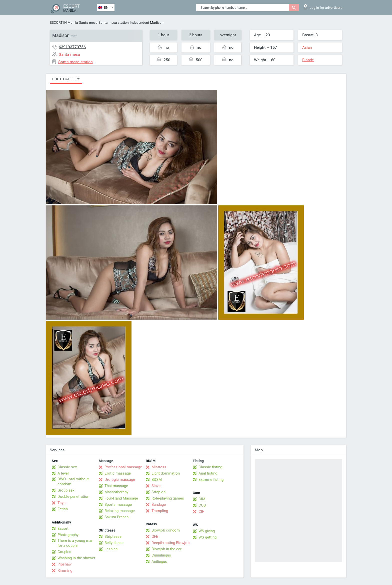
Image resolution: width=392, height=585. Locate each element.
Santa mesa (88, 22)
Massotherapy (116, 492)
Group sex (66, 490)
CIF (201, 512)
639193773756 (72, 47)
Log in (323, 7)
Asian (307, 47)
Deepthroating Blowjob (170, 543)
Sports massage (118, 505)
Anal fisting (208, 473)
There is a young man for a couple (75, 543)
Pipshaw (64, 564)
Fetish (63, 509)
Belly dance (114, 543)
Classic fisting (210, 467)
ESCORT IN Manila (64, 22)
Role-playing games (168, 498)
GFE (155, 537)
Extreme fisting (211, 480)
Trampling (160, 511)
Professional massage (123, 467)
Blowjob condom (166, 530)
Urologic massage (120, 480)
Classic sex (67, 467)
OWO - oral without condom (73, 482)
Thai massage (116, 486)
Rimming (65, 571)
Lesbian (111, 549)
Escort (63, 529)
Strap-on (158, 492)
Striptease (113, 537)
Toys (61, 503)
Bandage (159, 505)
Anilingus (159, 562)
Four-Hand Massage (121, 498)
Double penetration (73, 497)
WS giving (207, 531)
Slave (156, 486)
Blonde (308, 60)
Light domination (166, 473)
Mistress (159, 467)
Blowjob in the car (166, 549)
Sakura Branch (116, 517)
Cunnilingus (161, 555)
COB (202, 505)
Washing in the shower (76, 558)
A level (63, 473)
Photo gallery (66, 79)
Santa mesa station (114, 22)
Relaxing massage (120, 511)
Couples (64, 552)
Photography (68, 535)
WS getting (207, 537)
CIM (202, 499)
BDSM (157, 480)
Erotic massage (118, 473)
